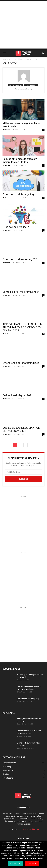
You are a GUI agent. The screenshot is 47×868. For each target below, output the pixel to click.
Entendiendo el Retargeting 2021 (21, 363)
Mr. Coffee (6, 130)
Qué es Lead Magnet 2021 (18, 395)
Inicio (4, 59)
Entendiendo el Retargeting (18, 194)
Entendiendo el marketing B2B (20, 259)
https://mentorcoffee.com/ (24, 89)
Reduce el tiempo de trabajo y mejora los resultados (20, 160)
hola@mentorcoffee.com (29, 829)
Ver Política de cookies (34, 858)
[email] (23, 472)
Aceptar (32, 863)
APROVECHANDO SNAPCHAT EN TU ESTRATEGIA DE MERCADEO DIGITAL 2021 (22, 327)
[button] (4, 53)
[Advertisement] (23, 25)
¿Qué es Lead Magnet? (16, 227)
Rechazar (15, 863)
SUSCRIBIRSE (23, 479)
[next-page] (31, 445)
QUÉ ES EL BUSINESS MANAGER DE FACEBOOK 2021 (22, 429)
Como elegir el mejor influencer (21, 292)
